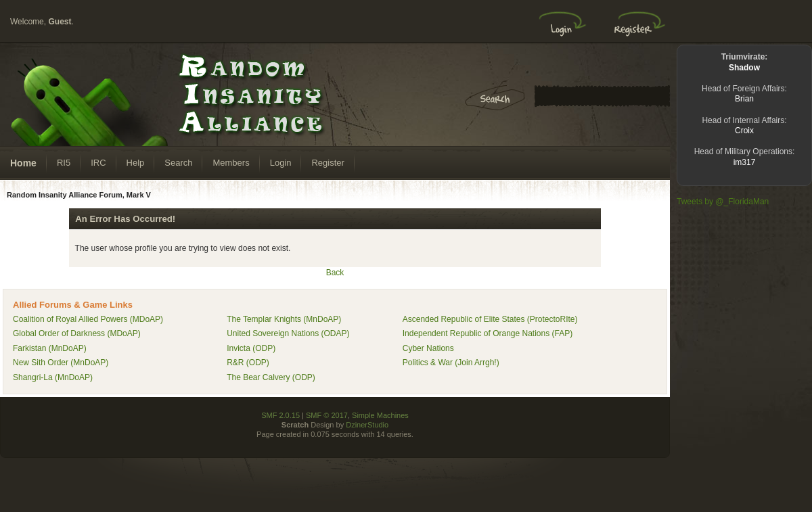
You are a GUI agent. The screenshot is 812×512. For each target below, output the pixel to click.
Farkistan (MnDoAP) (50, 348)
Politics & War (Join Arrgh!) (451, 363)
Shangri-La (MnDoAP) (53, 377)
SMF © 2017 (327, 415)
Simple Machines (380, 415)
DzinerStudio (367, 425)
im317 (745, 162)
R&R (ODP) (248, 363)
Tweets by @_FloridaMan (723, 202)
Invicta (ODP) (251, 348)
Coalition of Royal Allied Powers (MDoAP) (88, 319)
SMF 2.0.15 (280, 415)
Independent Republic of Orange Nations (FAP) (488, 333)
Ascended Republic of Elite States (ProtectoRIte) (490, 319)
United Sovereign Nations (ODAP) (288, 333)
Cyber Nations (428, 348)
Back (335, 273)
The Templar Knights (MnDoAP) (284, 319)
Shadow (744, 68)
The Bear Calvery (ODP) (271, 377)
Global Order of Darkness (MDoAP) (77, 333)
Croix (744, 131)
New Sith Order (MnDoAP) (61, 363)
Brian (744, 99)
